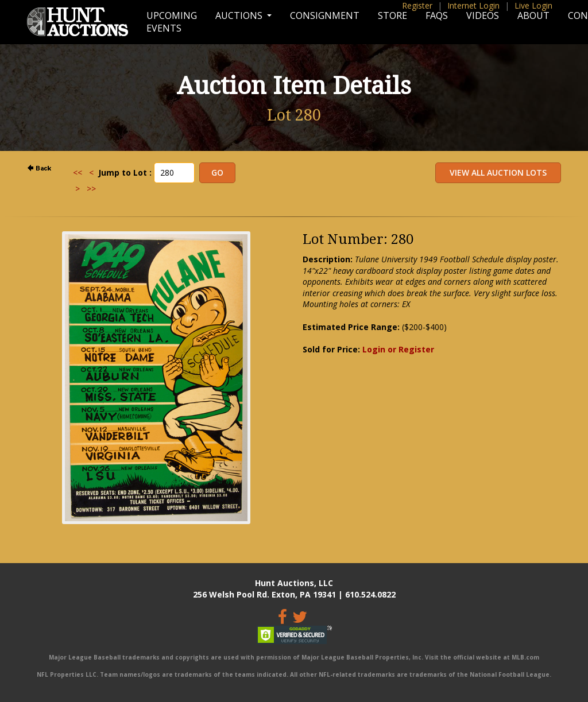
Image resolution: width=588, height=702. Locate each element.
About (533, 15)
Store (392, 15)
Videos (483, 15)
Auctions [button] (240, 15)
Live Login (533, 5)
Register (417, 5)
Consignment (325, 15)
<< (78, 172)
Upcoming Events (172, 22)
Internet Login (473, 5)
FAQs (437, 15)
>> (91, 189)
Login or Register (398, 349)
